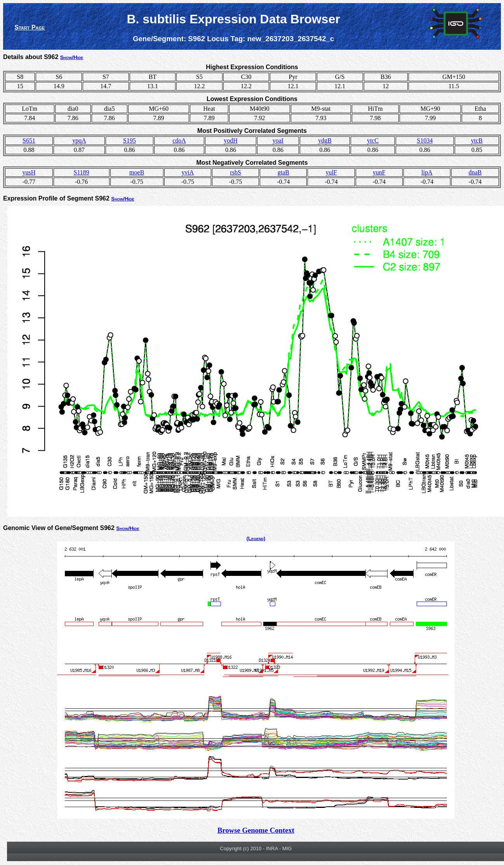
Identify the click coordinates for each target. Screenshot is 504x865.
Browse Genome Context (256, 830)
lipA (427, 172)
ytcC (373, 140)
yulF (331, 172)
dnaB (475, 172)
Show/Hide (72, 57)
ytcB (477, 140)
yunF (379, 172)
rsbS (235, 172)
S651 (29, 140)
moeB (137, 172)
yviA (188, 172)
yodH (231, 140)
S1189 (82, 172)
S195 (129, 140)
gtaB (283, 172)
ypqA (79, 140)
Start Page (30, 27)
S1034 (425, 140)
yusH (29, 172)
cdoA (179, 140)
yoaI (278, 140)
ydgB (325, 140)
